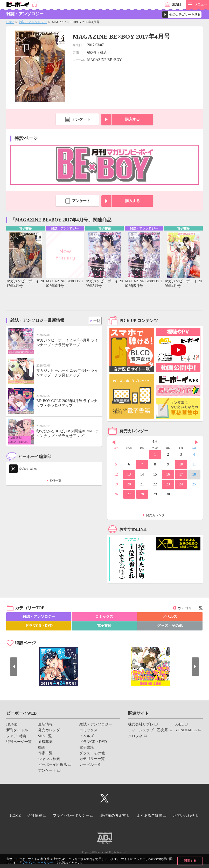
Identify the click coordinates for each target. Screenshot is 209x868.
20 (129, 485)
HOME (12, 725)
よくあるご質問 (171, 816)
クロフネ (135, 736)
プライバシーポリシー (37, 863)
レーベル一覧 (90, 765)
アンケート (81, 119)
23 (168, 485)
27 (129, 495)
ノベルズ (170, 617)
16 (168, 475)
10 (181, 465)
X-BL (180, 725)
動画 (42, 748)
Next (196, 443)
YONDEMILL (186, 731)
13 (129, 475)
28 (142, 495)
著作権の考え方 (132, 816)
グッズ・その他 (170, 626)
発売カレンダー (157, 516)
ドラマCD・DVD (39, 626)
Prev (114, 443)
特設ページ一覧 (19, 742)
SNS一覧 (55, 481)
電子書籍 (104, 626)
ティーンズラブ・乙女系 (148, 731)
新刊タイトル (17, 731)
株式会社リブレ (141, 725)
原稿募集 (45, 742)
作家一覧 (45, 754)
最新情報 (45, 725)
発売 (176, 4)
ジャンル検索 (49, 759)
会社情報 (49, 816)
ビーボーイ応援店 (53, 765)
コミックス (104, 617)
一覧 (96, 320)
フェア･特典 (16, 736)
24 (181, 485)
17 (181, 475)
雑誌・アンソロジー (33, 22)
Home (10, 22)
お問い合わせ (102, 820)
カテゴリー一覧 (190, 608)
